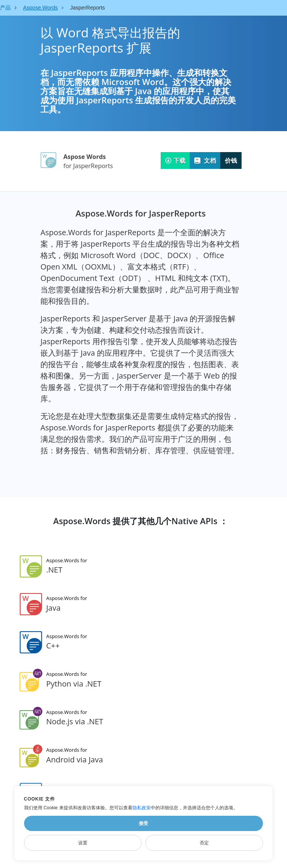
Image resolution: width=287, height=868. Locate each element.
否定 (204, 843)
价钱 (231, 160)
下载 (175, 160)
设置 (83, 843)
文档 (205, 160)
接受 (143, 823)
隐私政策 (142, 808)
